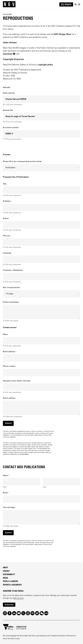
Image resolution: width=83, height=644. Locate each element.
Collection (7, 15)
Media (5, 578)
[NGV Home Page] (9, 4)
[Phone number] (42, 372)
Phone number (9, 366)
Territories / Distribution (13, 270)
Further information (11, 302)
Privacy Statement (11, 437)
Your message (9, 507)
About (5, 568)
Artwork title (8, 110)
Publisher (7, 201)
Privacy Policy (48, 435)
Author (6, 219)
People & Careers (10, 581)
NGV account (18, 598)
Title (5, 184)
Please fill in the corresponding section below (22, 162)
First (5, 487)
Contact (6, 571)
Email (6, 493)
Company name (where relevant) (17, 381)
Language (7, 253)
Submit (8, 423)
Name (5, 334)
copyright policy (45, 65)
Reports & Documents (12, 585)
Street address (9, 398)
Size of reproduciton (11, 288)
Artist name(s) (9, 93)
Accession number (11, 128)
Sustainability (9, 575)
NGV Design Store (63, 34)
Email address (10, 352)
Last (44, 487)
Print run (7, 236)
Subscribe (9, 605)
